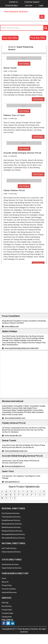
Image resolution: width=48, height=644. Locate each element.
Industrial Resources (9, 592)
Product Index (7, 610)
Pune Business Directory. (28, 629)
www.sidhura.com (12, 327)
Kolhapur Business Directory (12, 531)
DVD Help (5, 603)
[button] (12, 5)
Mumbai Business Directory (12, 524)
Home (4, 578)
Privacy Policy (7, 585)
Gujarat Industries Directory (12, 568)
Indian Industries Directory (11, 552)
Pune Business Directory (11, 513)
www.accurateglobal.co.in (15, 466)
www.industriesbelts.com (15, 418)
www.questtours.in (12, 482)
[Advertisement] (23, 289)
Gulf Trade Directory (9, 548)
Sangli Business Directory (11, 520)
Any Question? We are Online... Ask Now (43, 639)
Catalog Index (7, 617)
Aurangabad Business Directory (13, 534)
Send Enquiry (38, 99)
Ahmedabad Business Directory (13, 538)
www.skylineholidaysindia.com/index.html (21, 348)
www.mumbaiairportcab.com (16, 451)
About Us (5, 582)
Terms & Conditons (9, 589)
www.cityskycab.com (13, 436)
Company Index (7, 613)
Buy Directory (7, 606)
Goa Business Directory (10, 564)
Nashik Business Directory (11, 527)
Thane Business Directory (11, 517)
